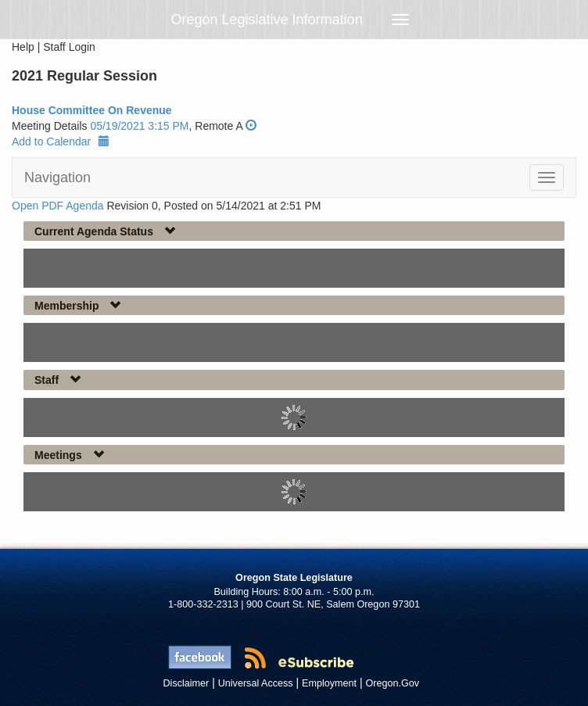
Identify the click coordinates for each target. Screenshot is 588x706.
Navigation (57, 177)
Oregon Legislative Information (267, 20)
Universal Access (256, 683)
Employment (329, 683)
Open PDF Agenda (58, 206)
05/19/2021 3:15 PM (139, 126)
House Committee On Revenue (92, 110)
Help (23, 47)
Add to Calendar (61, 142)
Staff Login (69, 47)
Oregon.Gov (392, 683)
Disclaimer (186, 683)
